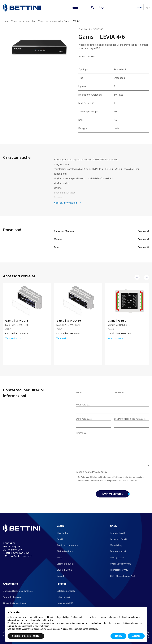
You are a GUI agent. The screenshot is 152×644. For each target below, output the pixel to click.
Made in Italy (116, 545)
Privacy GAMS (117, 558)
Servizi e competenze (67, 545)
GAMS (60, 539)
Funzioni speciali (118, 551)
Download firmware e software (18, 591)
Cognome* (119, 393)
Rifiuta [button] (118, 636)
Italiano (140, 7)
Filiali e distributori (65, 551)
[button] (137, 277)
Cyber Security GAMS (121, 564)
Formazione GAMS (119, 570)
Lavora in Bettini (64, 570)
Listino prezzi (63, 597)
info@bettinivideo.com (21, 556)
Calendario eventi (65, 564)
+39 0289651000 (21, 553)
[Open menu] (75, 7)
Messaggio (81, 433)
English (148, 7)
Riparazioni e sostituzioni (15, 603)
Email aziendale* (84, 419)
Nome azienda (83, 405)
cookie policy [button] (47, 620)
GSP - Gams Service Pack (123, 576)
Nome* (79, 393)
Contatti (60, 576)
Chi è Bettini (62, 533)
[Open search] (92, 7)
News (59, 558)
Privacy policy (100, 472)
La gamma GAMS (118, 539)
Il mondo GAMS (117, 533)
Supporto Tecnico (12, 597)
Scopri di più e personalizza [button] (26, 636)
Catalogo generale (66, 591)
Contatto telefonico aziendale (130, 419)
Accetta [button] (136, 636)
